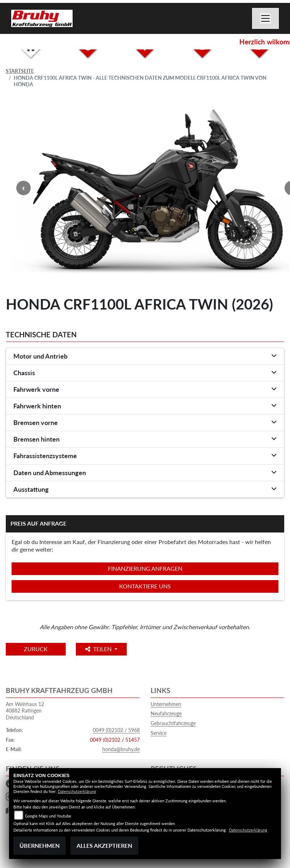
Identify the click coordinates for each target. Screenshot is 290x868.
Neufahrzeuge (166, 713)
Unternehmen (166, 704)
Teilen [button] (99, 649)
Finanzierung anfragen (145, 568)
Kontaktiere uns (145, 586)
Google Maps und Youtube (48, 816)
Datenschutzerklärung (77, 791)
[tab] (145, 356)
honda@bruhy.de (121, 749)
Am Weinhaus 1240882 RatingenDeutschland (25, 711)
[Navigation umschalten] (265, 18)
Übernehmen (40, 845)
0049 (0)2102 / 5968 (116, 730)
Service (159, 733)
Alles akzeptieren (104, 845)
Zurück (36, 649)
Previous (23, 188)
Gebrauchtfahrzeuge (173, 723)
